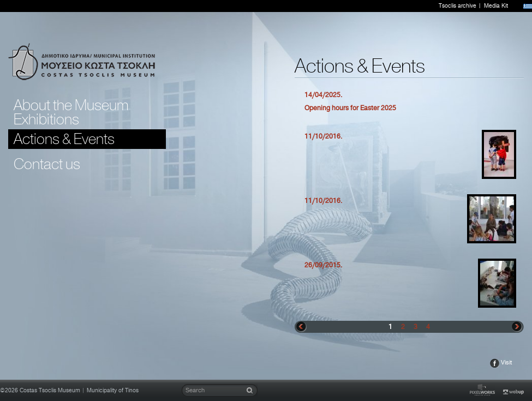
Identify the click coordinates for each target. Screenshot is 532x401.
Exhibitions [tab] (46, 119)
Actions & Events (64, 139)
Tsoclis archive (458, 6)
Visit (507, 363)
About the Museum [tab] (71, 105)
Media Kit (496, 6)
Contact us (47, 164)
